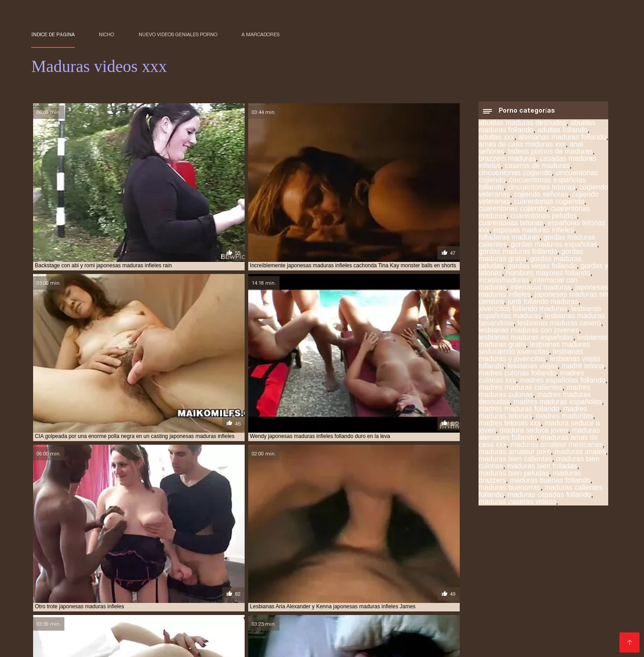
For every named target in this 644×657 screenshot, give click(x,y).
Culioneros (586, 594)
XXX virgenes (81, 644)
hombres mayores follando (548, 276)
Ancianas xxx (325, 616)
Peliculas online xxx (125, 623)
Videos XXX (331, 580)
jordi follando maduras (543, 305)
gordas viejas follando (542, 269)
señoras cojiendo (489, 559)
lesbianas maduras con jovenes (529, 334)
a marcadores (261, 34)
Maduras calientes (60, 587)
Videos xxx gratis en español (313, 601)
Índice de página (53, 34)
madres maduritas (564, 419)
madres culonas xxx (296, 539)
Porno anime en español (227, 587)
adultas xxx (496, 141)
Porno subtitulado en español (350, 630)
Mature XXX (369, 616)
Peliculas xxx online (398, 623)
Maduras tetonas (431, 587)
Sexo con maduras (61, 580)
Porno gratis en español (525, 594)
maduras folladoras (337, 544)
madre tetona (583, 369)
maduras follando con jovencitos (419, 544)
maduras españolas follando (184, 544)
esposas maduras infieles (534, 234)
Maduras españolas (561, 587)
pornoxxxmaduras (276, 559)
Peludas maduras (475, 616)
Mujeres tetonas (519, 623)
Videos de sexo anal (541, 637)
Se (356, 594)
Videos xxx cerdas (181, 630)
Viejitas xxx (177, 580)
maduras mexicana (562, 544)
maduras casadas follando (549, 498)
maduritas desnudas (325, 554)
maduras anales (580, 455)
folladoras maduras (509, 241)
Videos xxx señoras (494, 587)
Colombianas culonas (308, 609)
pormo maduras (167, 559)
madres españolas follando (562, 384)
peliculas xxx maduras (62, 559)
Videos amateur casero (468, 637)
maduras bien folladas (542, 470)
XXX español (340, 623)
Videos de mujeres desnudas (554, 601)
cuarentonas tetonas (511, 226)
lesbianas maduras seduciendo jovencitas (534, 352)
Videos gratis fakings (433, 609)
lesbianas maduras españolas (526, 341)
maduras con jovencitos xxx (99, 544)
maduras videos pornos (548, 549)
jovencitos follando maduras (523, 312)
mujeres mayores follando (492, 554)
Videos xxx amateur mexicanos (198, 616)
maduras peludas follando (227, 549)
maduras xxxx (158, 554)
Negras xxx (546, 630)
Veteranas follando (241, 609)
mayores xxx (430, 554)
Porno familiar (126, 630)
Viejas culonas (221, 580)
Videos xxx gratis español (221, 601)
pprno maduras (330, 559)
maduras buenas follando (550, 484)
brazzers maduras (507, 162)
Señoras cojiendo (59, 594)
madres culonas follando (517, 377)
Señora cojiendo (478, 601)
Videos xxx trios (264, 637)
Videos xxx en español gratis (139, 587)
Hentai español (371, 609)
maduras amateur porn (515, 455)
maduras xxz (202, 554)
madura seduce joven (534, 434)
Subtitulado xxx (418, 616)
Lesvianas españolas (367, 587)
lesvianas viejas (533, 369)
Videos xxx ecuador (68, 630)
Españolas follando (324, 637)
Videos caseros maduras (546, 616)
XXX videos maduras (393, 637)
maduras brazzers (489, 539)
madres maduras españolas (557, 405)
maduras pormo (386, 549)
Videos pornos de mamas (202, 623)
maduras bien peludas (514, 477)
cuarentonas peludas (544, 219)
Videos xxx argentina (117, 609)
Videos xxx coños (382, 580)
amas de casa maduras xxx (522, 148)
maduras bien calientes (515, 462)
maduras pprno (488, 549)
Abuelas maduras (60, 623)
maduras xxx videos (106, 554)
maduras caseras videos (517, 505)
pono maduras (119, 559)
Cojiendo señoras (498, 609)
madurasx (240, 554)
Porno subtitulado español (257, 630)
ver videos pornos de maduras (172, 564)
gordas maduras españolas (554, 248)
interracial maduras (541, 291)
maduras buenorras (510, 491)
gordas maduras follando (518, 255)
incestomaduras (504, 284)
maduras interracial (501, 544)
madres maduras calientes (521, 391)
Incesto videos (388, 594)
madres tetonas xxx (510, 427)
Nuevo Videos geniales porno (178, 34)
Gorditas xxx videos (64, 601)
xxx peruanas (584, 580)
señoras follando (544, 559)
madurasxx (275, 554)
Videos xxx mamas (278, 580)
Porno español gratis (280, 623)
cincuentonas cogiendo (515, 176)
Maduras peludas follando (111, 637)
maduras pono (338, 549)
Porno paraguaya (494, 630)
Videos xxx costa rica (449, 594)
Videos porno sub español (406, 601)
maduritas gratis (383, 554)
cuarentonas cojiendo (513, 212)
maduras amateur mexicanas (556, 448)
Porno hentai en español (189, 594)
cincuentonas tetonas (541, 191)
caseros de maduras (537, 169)
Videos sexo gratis (299, 587)
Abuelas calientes (557, 609)
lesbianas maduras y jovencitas (531, 359)
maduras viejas (52, 554)
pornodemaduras (220, 559)
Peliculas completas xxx (138, 601)
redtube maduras (382, 559)
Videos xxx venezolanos (195, 637)
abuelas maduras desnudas (523, 126)
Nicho (106, 34)
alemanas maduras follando (562, 141)
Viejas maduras (276, 616)
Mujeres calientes (462, 623)
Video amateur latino (264, 594)
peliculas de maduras (566, 554)
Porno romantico (180, 609)
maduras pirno (291, 549)
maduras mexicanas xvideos (147, 549)
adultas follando (563, 133)
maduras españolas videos (267, 544)
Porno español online (525, 580)
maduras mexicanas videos (67, 549)
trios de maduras (100, 564)
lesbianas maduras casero (559, 326)
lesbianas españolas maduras (540, 316)
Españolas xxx (324, 594)
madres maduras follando (519, 412)
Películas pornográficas (451, 580)
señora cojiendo (435, 559)
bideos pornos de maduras (550, 155)
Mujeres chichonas (125, 580)
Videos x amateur (118, 594)
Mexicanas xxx (55, 609)
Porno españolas (117, 616)
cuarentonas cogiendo (549, 205)
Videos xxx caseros (432, 630)
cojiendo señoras (541, 198)
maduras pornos (438, 549)
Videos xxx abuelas (579, 623)
